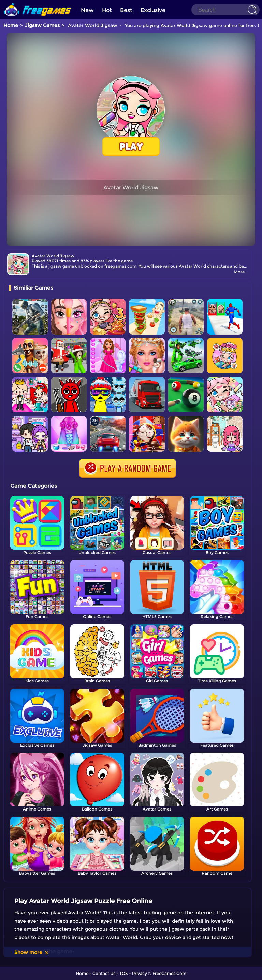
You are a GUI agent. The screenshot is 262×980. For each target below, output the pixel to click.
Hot (107, 10)
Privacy (140, 973)
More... (241, 272)
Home (11, 25)
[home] (38, 3)
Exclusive (153, 10)
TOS (124, 973)
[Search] (225, 10)
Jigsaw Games (42, 25)
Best (126, 10)
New (87, 10)
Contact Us (104, 973)
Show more (32, 952)
